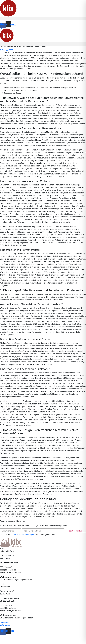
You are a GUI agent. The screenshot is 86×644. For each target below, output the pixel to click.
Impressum (5, 622)
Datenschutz (5, 625)
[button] (43, 18)
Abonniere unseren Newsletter (13, 521)
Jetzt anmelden (76, 531)
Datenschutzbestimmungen (22, 535)
